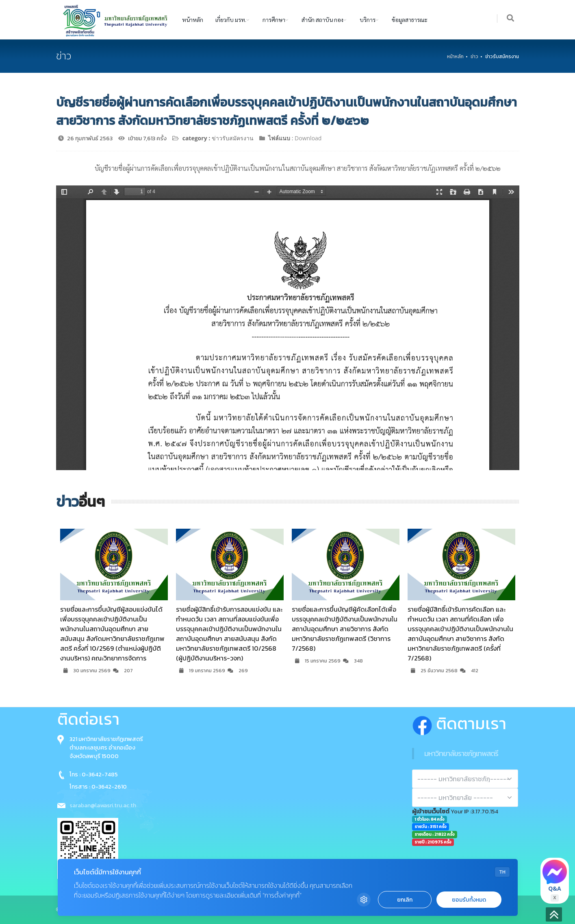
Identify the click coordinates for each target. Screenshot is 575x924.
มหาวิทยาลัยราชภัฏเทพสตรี (461, 753)
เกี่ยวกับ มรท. (231, 20)
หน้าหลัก (193, 20)
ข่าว (474, 57)
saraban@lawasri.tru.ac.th (103, 805)
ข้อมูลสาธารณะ (410, 20)
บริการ (368, 20)
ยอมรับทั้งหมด (469, 900)
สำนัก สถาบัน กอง (322, 20)
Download (308, 138)
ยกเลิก (405, 900)
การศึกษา (274, 20)
